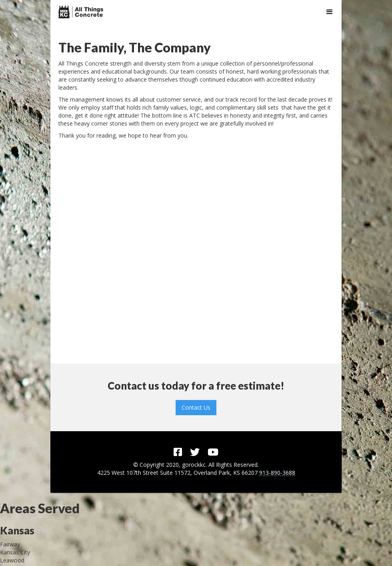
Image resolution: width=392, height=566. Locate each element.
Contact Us (196, 407)
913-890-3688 (277, 473)
